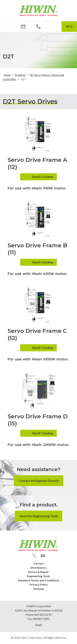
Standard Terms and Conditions (39, 580)
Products (20, 75)
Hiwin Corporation (31, 638)
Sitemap (39, 589)
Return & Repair (39, 572)
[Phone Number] (38, 27)
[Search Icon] (54, 27)
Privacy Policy (39, 584)
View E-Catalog (42, 177)
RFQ (69, 26)
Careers (39, 563)
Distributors (38, 568)
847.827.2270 (43, 615)
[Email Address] (23, 27)
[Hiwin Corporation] (39, 11)
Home (7, 75)
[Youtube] (43, 556)
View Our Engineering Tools (39, 516)
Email (39, 625)
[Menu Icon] (8, 27)
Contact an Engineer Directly (39, 481)
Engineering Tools (38, 576)
